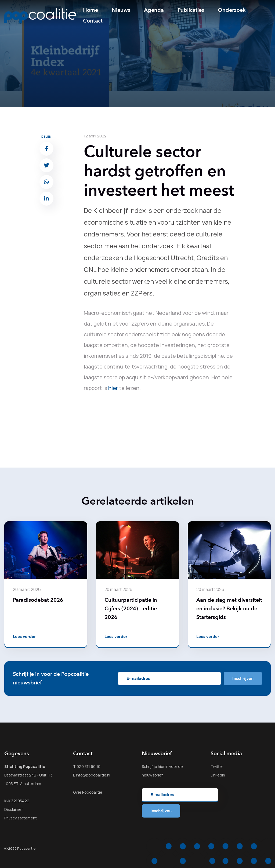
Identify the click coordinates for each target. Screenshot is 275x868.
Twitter (217, 766)
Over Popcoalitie (88, 792)
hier (113, 388)
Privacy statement (21, 818)
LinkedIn (218, 775)
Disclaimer (14, 809)
